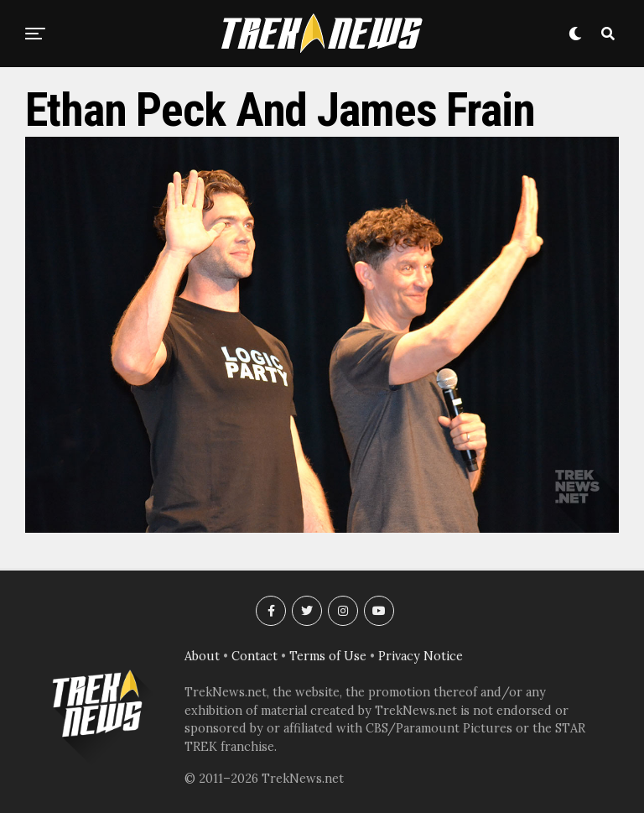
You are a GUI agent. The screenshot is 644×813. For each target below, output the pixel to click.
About (202, 656)
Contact (254, 656)
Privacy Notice (421, 656)
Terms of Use (328, 656)
